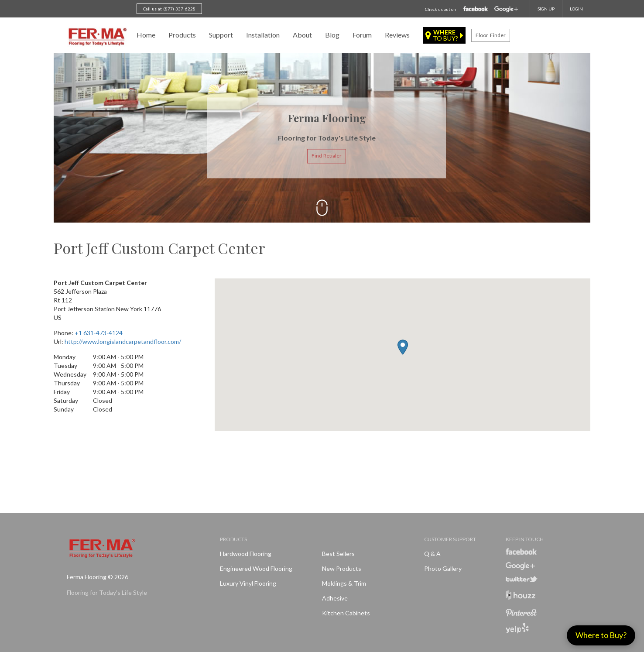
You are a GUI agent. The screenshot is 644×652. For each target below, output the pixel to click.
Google (506, 9)
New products (342, 568)
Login (576, 9)
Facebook (476, 9)
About (302, 35)
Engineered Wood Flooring (256, 568)
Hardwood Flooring (246, 554)
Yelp (517, 628)
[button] (403, 347)
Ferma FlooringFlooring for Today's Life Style (96, 37)
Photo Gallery (443, 568)
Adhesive (335, 598)
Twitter (522, 579)
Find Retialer (327, 156)
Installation (263, 35)
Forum (362, 35)
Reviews (397, 35)
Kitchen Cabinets (346, 613)
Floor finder (490, 35)
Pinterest (521, 613)
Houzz (521, 596)
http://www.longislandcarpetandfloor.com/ (123, 341)
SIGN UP (546, 9)
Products (182, 35)
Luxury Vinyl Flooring (248, 583)
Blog (332, 35)
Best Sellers (338, 554)
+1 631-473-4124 (99, 333)
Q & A (432, 554)
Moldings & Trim (344, 583)
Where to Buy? (601, 635)
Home (146, 35)
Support (221, 35)
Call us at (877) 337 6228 (169, 9)
